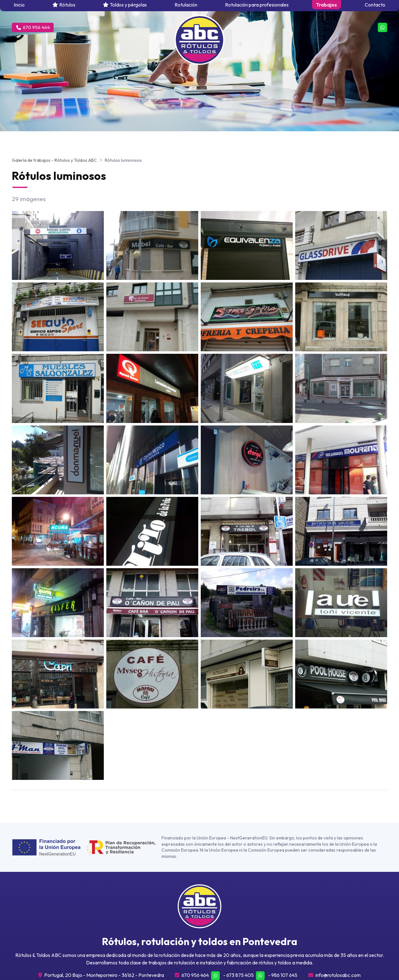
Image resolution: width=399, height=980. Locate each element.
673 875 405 (240, 975)
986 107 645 (284, 975)
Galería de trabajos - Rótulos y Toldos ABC (54, 160)
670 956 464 (195, 975)
